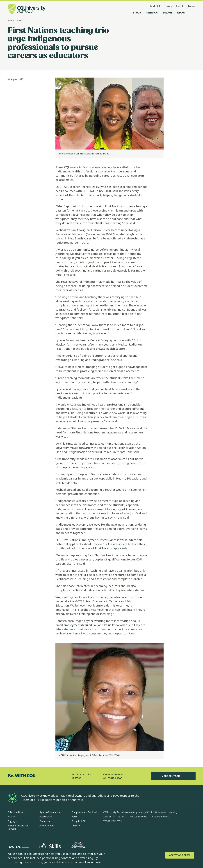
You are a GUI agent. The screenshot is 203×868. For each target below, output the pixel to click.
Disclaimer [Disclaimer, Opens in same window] (45, 821)
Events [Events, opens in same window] (180, 6)
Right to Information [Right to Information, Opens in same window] (50, 812)
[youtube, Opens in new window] (139, 831)
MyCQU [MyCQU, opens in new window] (155, 6)
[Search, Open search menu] (192, 13)
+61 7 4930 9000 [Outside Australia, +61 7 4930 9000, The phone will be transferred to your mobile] (113, 778)
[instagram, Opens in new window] (115, 831)
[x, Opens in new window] (131, 831)
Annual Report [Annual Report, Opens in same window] (47, 826)
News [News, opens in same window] (192, 6)
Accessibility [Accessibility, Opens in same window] (46, 817)
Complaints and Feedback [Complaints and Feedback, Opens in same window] (84, 812)
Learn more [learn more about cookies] (93, 862)
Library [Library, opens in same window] (168, 6)
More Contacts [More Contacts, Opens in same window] (173, 776)
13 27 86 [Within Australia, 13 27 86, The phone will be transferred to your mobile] (76, 778)
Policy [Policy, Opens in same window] (74, 817)
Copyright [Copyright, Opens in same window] (12, 821)
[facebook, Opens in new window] (107, 831)
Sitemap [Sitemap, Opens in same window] (76, 826)
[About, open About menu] (181, 13)
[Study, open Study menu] (137, 13)
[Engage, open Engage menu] (167, 13)
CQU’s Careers (112, 544)
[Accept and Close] (180, 855)
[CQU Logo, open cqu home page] (27, 9)
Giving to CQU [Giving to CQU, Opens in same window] (79, 821)
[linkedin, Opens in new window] (123, 831)
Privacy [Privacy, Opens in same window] (11, 817)
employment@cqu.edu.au (80, 625)
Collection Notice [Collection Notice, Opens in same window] (16, 812)
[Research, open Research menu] (152, 13)
